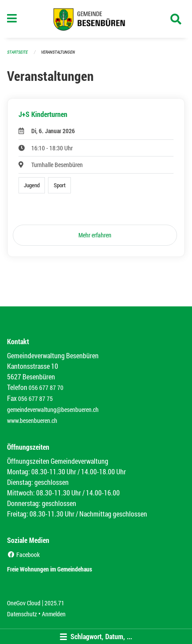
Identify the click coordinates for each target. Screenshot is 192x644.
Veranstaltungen (58, 52)
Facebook (23, 555)
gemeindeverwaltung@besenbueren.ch (53, 409)
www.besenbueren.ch (32, 420)
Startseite (17, 52)
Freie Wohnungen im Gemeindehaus (50, 569)
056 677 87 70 (46, 387)
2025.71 (54, 603)
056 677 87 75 (35, 398)
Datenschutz (22, 614)
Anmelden (54, 614)
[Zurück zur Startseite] (96, 19)
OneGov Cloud (24, 603)
